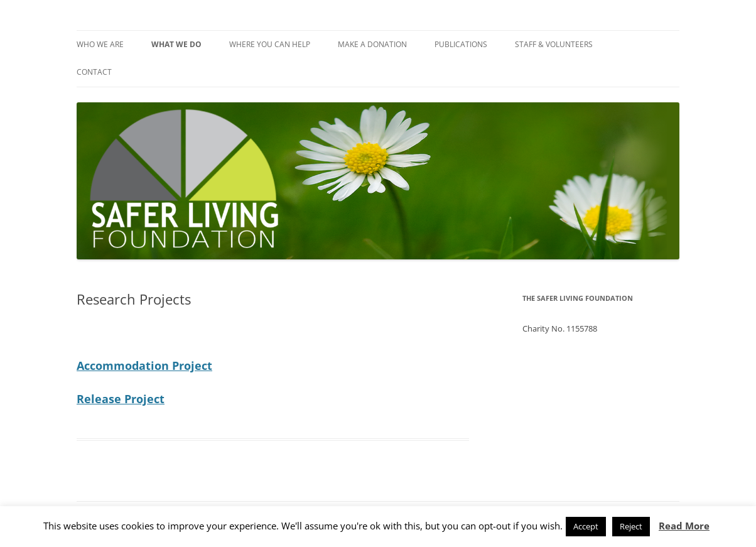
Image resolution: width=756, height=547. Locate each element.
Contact (94, 72)
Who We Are (100, 44)
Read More (684, 526)
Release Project (121, 399)
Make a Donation (372, 44)
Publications (461, 44)
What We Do (176, 44)
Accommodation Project (144, 366)
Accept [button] (586, 526)
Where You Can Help (270, 44)
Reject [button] (631, 526)
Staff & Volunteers (554, 44)
